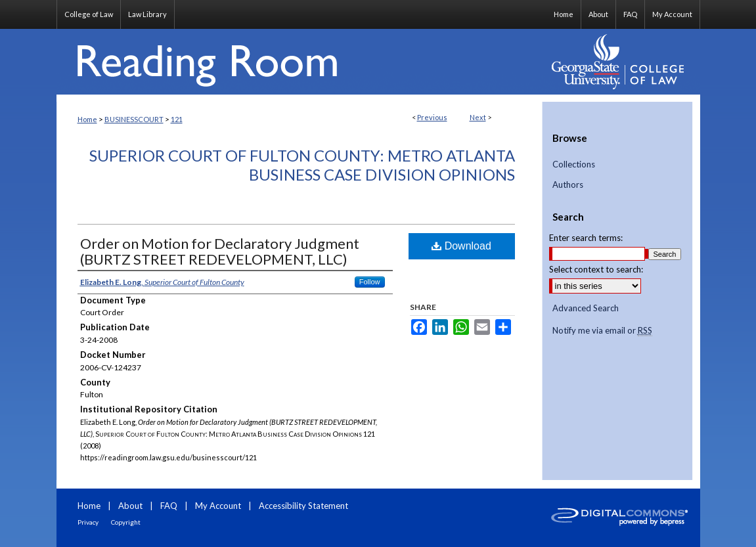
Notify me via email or (602, 331)
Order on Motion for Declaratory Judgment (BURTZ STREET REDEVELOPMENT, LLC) (220, 251)
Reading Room (300, 62)
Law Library (147, 14)
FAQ (169, 506)
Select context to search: (596, 269)
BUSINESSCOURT (134, 119)
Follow (370, 282)
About (130, 506)
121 (177, 119)
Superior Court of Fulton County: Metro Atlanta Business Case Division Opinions (302, 165)
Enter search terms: (586, 238)
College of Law (89, 14)
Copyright (126, 522)
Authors (568, 185)
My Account (218, 506)
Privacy (88, 522)
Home (87, 119)
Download (461, 246)
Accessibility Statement (303, 506)
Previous (432, 117)
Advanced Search (586, 308)
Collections (574, 164)
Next (478, 117)
